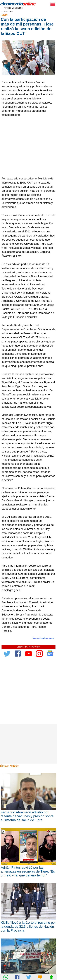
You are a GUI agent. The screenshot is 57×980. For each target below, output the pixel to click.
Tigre (4, 15)
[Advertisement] (28, 147)
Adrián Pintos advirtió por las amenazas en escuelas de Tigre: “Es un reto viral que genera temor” (28, 871)
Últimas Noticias (10, 766)
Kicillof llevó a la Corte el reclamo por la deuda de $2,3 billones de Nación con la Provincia (28, 926)
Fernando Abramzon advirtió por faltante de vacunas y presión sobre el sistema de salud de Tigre (27, 816)
